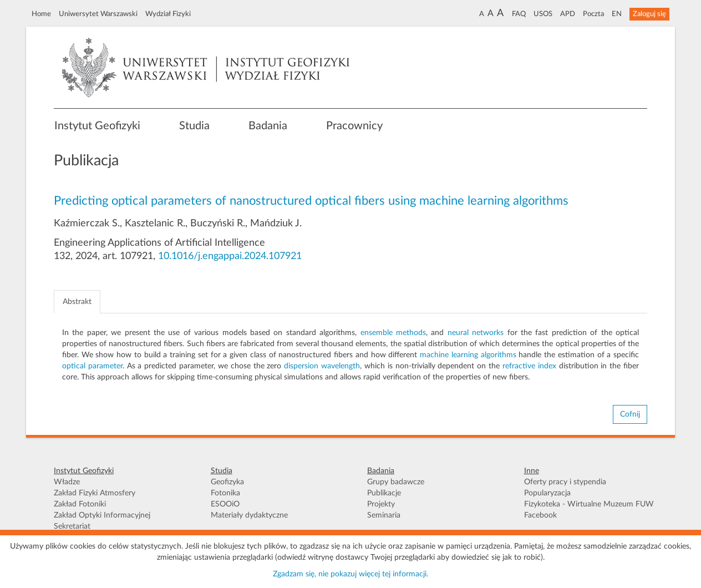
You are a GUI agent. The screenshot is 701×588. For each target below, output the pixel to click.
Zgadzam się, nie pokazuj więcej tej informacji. (350, 574)
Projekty (381, 504)
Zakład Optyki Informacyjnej (102, 515)
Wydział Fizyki (168, 14)
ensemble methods (393, 333)
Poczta (593, 14)
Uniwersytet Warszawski (98, 14)
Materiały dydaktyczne (249, 515)
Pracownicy (354, 126)
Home (41, 14)
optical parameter (92, 366)
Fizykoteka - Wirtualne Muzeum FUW (589, 504)
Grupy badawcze (396, 482)
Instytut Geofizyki (97, 126)
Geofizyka (227, 482)
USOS (543, 14)
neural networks (476, 333)
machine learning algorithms (468, 355)
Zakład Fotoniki (80, 504)
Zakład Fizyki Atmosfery (95, 493)
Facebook (540, 515)
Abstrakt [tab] (77, 302)
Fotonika (225, 493)
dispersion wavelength (322, 366)
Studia (194, 126)
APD (568, 14)
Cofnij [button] (630, 414)
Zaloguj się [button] (649, 14)
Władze (67, 482)
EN (617, 14)
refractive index (529, 366)
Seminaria (384, 515)
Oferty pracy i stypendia (565, 482)
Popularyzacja (547, 493)
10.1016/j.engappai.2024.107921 (230, 256)
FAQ (519, 14)
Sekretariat (72, 526)
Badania (268, 126)
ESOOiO (225, 504)
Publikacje (384, 493)
